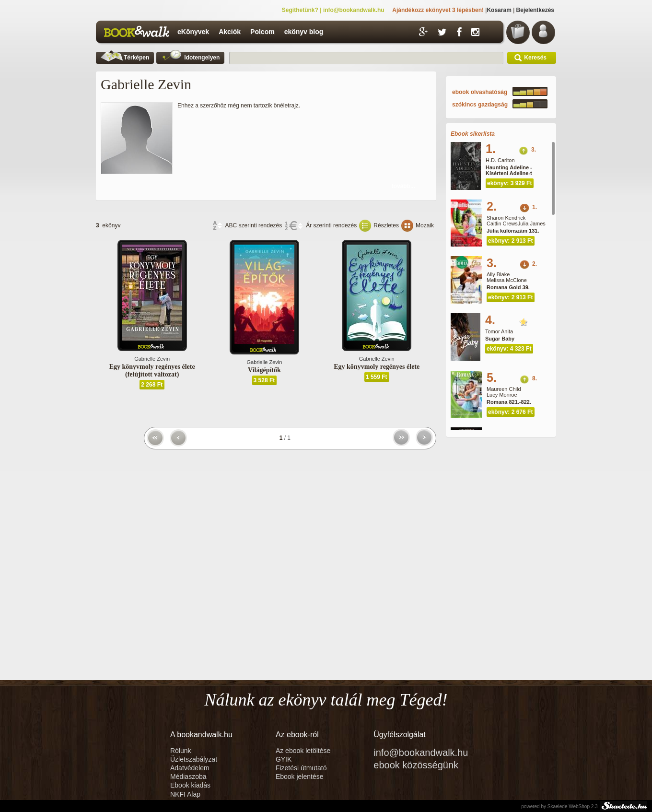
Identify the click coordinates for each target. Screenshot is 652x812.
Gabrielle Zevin (152, 359)
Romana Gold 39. (508, 287)
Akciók (230, 32)
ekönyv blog (304, 32)
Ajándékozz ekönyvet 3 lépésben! (438, 10)
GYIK (284, 759)
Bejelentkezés (535, 10)
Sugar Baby (500, 339)
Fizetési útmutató (301, 768)
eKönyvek (193, 32)
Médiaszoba (188, 777)
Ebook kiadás (190, 785)
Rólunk (181, 751)
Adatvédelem (190, 768)
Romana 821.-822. (509, 402)
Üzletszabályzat (194, 759)
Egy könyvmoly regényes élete (377, 367)
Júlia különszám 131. (513, 231)
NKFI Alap (185, 794)
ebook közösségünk (416, 765)
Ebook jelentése (300, 777)
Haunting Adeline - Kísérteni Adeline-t (509, 170)
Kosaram (499, 10)
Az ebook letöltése (303, 751)
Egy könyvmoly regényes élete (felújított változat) (152, 371)
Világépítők (264, 370)
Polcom (262, 32)
